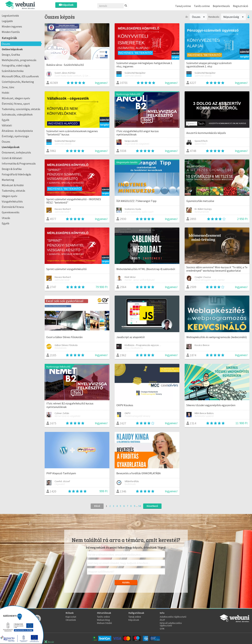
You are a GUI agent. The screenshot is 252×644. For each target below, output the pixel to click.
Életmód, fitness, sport (16, 104)
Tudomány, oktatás (13, 191)
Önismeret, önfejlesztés (16, 152)
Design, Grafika (11, 55)
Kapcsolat (71, 617)
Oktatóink (71, 620)
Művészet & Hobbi (13, 185)
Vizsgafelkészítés (12, 201)
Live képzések (11, 147)
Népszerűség (233, 17)
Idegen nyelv (10, 196)
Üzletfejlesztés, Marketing (18, 82)
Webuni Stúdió (104, 623)
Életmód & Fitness (13, 207)
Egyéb (6, 120)
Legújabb (7, 21)
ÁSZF (162, 620)
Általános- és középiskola (17, 131)
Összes (6, 44)
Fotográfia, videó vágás (16, 65)
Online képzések (12, 49)
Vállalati (7, 125)
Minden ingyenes (12, 26)
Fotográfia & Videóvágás (16, 174)
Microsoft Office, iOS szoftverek (20, 76)
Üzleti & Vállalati (12, 158)
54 (140, 506)
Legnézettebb (10, 16)
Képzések (66, 5)
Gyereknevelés (11, 212)
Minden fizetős (11, 32)
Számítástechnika (13, 71)
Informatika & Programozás (19, 163)
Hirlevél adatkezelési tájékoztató (171, 624)
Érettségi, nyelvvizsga (15, 136)
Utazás (6, 218)
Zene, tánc (8, 87)
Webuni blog (103, 620)
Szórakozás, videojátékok (17, 114)
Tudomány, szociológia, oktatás (21, 109)
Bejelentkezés (221, 6)
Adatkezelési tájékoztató (173, 617)
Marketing (8, 180)
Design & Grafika (12, 169)
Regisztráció (241, 6)
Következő (152, 506)
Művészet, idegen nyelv (16, 98)
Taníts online (202, 6)
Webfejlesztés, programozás (19, 60)
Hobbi (5, 93)
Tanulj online (183, 6)
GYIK (162, 629)
